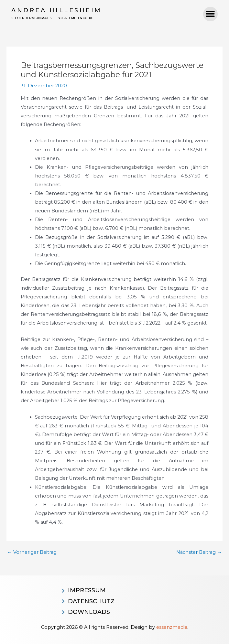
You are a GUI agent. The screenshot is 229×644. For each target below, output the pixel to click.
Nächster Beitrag (199, 552)
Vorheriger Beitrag (32, 552)
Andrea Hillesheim (57, 10)
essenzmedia (172, 627)
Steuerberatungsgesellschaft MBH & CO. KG (52, 18)
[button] (210, 14)
